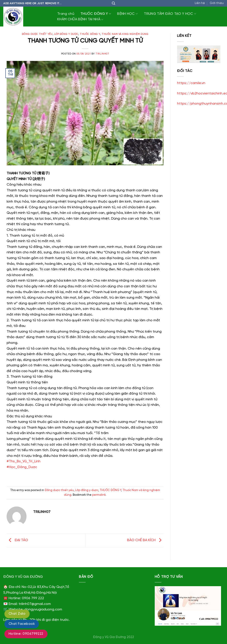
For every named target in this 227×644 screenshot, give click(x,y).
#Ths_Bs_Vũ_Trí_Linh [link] (24, 461)
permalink (99, 495)
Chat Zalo (17, 614)
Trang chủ (66, 14)
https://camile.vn (191, 83)
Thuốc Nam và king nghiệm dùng (125, 34)
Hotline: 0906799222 (26, 634)
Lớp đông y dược (66, 34)
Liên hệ (200, 3)
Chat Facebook (22, 624)
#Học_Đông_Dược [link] (22, 467)
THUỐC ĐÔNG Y (96, 14)
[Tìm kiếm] (113, 3)
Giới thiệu (217, 3)
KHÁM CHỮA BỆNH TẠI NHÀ (80, 20)
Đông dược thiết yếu (37, 34)
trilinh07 (102, 54)
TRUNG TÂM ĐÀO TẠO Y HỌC (170, 14)
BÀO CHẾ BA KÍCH (145, 540)
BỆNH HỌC (127, 14)
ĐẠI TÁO (17, 540)
